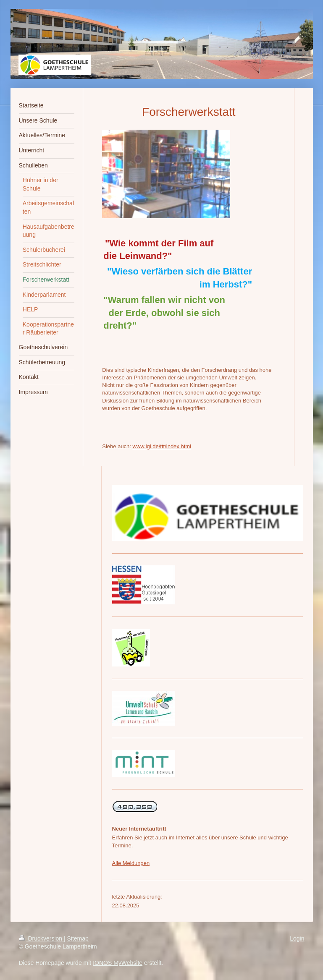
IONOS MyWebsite (118, 963)
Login (297, 938)
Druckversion (41, 938)
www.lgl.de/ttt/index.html (162, 446)
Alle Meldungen (131, 863)
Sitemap (78, 938)
